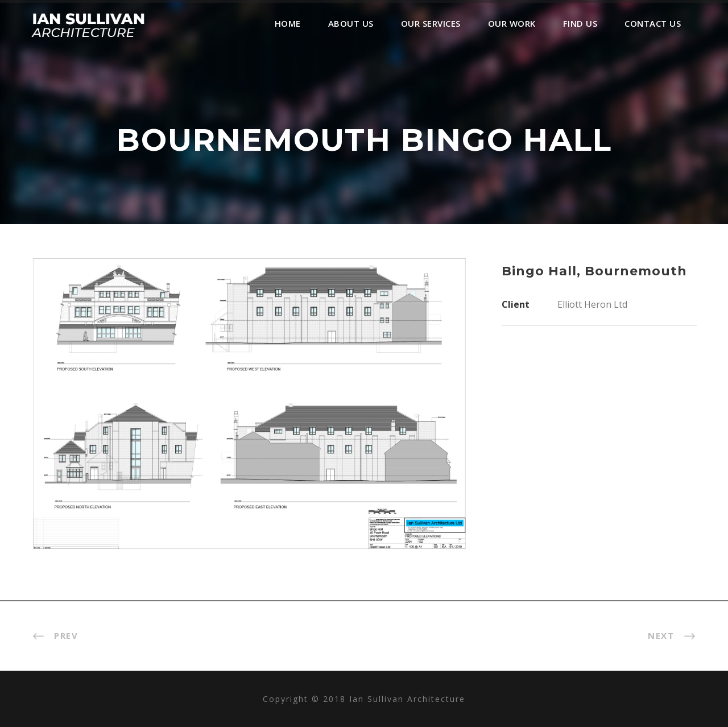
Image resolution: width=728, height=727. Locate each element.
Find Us (580, 23)
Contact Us (653, 23)
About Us (351, 23)
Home (288, 23)
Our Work (512, 23)
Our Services (431, 23)
